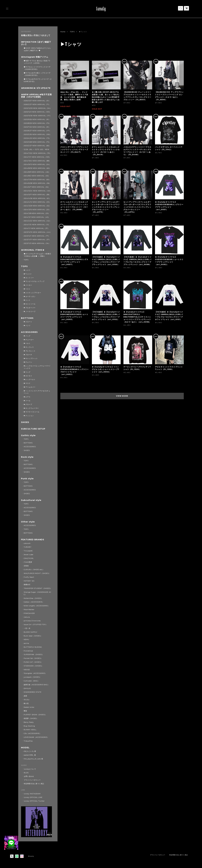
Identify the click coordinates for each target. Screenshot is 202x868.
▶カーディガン (30, 296)
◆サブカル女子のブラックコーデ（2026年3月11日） (38, 80)
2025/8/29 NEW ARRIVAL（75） (37, 123)
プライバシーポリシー (32, 780)
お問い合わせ (29, 776)
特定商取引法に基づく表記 (34, 784)
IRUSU (27, 700)
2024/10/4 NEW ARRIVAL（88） (37, 161)
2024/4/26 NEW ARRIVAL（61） (37, 198)
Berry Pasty (29, 722)
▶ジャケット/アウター (32, 293)
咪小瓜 (26, 703)
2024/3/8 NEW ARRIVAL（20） (37, 213)
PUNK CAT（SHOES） (33, 662)
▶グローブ (28, 404)
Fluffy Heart (29, 577)
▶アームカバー (30, 387)
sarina (26, 643)
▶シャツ (27, 270)
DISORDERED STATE (33, 692)
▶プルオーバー (30, 308)
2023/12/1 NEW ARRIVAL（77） (37, 236)
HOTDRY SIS (29, 581)
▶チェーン (28, 362)
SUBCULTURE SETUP (33, 429)
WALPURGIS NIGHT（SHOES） (37, 573)
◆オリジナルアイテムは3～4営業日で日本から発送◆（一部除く (37, 255)
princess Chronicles (32, 621)
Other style (28, 522)
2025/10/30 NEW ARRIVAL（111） (38, 116)
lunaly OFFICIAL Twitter (34, 801)
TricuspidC (28, 551)
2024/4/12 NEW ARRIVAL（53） (37, 202)
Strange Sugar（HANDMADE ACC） (37, 593)
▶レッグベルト (30, 379)
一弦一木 (27, 628)
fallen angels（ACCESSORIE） (37, 606)
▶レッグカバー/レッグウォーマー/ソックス (37, 367)
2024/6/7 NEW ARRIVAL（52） (37, 187)
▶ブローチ (28, 355)
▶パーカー (28, 285)
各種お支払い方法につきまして (36, 35)
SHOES (25, 422)
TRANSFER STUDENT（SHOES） (38, 588)
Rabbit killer (29, 707)
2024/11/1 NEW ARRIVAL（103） (37, 157)
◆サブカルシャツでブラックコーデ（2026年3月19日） (37, 68)
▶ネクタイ (28, 376)
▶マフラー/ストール (32, 412)
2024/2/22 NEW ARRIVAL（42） (37, 221)
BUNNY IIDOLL (30, 730)
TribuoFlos (28, 741)
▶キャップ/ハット (31, 358)
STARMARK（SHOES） (33, 666)
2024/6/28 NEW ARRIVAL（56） (37, 183)
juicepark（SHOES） (32, 677)
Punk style (27, 479)
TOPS (72, 32)
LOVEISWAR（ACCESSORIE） (36, 737)
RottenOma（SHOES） (33, 598)
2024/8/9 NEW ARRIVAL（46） (37, 172)
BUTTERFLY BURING (33, 647)
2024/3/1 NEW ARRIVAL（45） (37, 217)
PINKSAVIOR (29, 613)
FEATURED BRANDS (33, 540)
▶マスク (27, 383)
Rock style (27, 457)
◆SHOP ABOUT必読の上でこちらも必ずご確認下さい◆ (37, 49)
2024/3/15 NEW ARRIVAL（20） (37, 210)
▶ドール (27, 401)
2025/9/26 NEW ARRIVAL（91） (37, 119)
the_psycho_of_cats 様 (33, 759)
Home (63, 32)
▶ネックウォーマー (31, 408)
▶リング (27, 372)
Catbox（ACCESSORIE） (34, 602)
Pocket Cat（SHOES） (33, 658)
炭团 (25, 696)
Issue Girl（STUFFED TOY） (35, 625)
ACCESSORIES (29, 332)
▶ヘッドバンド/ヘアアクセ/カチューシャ (37, 392)
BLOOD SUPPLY (31, 632)
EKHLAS (27, 688)
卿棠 (25, 711)
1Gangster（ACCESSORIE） (35, 673)
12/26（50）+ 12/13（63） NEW (36, 149)
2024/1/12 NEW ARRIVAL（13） (37, 225)
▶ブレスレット (30, 351)
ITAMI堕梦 (28, 562)
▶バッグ (27, 336)
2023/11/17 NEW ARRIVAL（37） (37, 240)
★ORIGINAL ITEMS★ (33, 250)
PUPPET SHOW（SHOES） (35, 715)
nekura (27, 617)
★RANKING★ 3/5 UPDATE (36, 88)
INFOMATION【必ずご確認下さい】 (36, 43)
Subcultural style (31, 500)
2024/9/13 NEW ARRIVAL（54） (37, 164)
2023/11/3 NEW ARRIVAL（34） (37, 243)
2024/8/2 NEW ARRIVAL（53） (37, 176)
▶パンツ (27, 325)
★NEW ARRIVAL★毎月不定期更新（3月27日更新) (36, 96)
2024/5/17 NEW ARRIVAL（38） (37, 195)
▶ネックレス (29, 347)
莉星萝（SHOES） (31, 718)
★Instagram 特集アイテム (35, 57)
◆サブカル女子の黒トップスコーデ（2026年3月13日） (37, 74)
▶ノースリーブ (30, 311)
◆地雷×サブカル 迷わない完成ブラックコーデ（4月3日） (37, 62)
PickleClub (28, 651)
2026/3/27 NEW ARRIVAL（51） (37, 101)
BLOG (26, 773)
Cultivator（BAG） (31, 681)
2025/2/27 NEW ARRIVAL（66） (37, 146)
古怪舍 (26, 566)
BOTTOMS (27, 318)
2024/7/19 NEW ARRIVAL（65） (37, 180)
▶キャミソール (30, 304)
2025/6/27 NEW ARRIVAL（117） (37, 131)
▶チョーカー (29, 340)
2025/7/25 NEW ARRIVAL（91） (37, 127)
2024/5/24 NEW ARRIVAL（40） (38, 191)
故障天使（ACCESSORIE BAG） (36, 685)
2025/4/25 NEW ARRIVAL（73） (37, 138)
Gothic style (28, 435)
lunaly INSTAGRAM (32, 794)
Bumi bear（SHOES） (33, 636)
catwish (27, 543)
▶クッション (29, 416)
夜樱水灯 (27, 585)
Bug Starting (29, 726)
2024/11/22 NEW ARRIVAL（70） (37, 153)
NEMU (26, 640)
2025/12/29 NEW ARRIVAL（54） (38, 108)
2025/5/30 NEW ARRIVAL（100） (37, 134)
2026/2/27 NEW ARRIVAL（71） (37, 104)
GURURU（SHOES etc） (34, 570)
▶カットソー (29, 278)
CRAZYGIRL (29, 558)
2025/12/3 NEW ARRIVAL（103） (37, 112)
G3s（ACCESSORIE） (32, 733)
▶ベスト (27, 289)
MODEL (25, 748)
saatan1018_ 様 (30, 755)
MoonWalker (29, 610)
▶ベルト (27, 343)
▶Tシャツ (28, 274)
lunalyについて (30, 769)
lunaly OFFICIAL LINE (33, 797)
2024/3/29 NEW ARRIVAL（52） (37, 206)
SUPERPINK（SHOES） (34, 655)
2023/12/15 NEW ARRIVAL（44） (38, 232)
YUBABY (28, 547)
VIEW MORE (122, 396)
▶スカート (28, 322)
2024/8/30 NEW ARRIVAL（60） (37, 168)
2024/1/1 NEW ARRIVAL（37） (36, 228)
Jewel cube (29, 555)
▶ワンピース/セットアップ (34, 281)
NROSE (27, 670)
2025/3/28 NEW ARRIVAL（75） (37, 142)
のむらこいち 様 (30, 751)
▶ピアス (27, 397)
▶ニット (27, 300)
